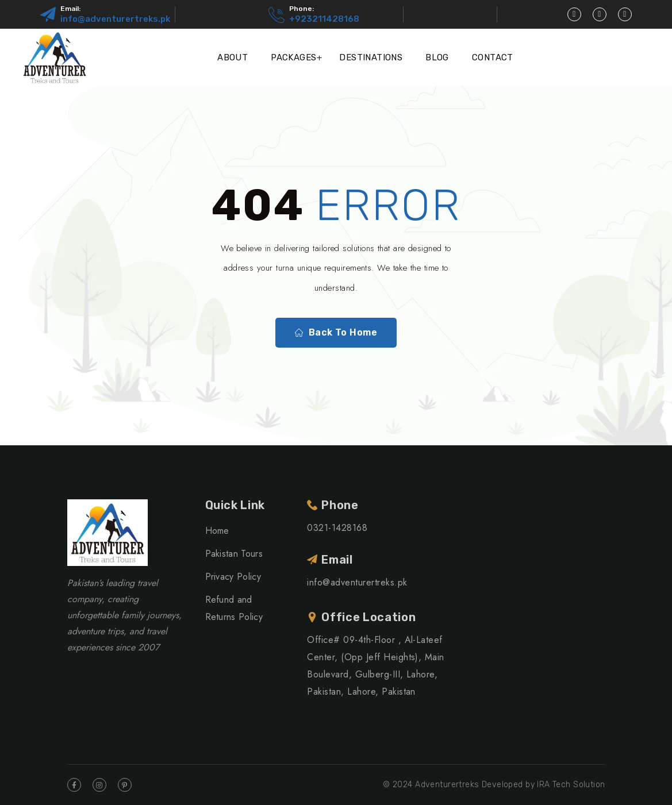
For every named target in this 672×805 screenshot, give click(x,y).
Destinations (371, 57)
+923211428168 (324, 19)
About (233, 57)
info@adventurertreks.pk (115, 19)
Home (217, 531)
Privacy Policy (233, 577)
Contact (493, 57)
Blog (437, 57)
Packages (293, 57)
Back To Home (336, 333)
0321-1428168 (337, 528)
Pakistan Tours (234, 554)
